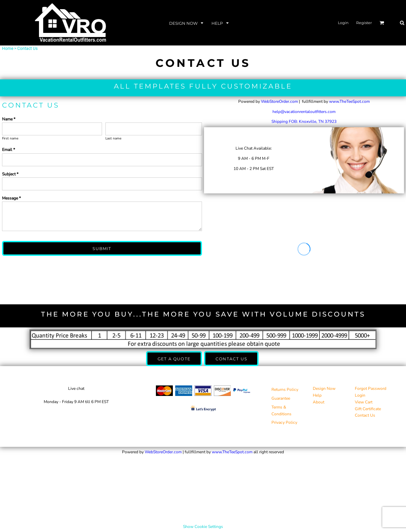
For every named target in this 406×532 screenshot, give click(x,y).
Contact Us (365, 415)
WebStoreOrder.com (279, 101)
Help (317, 395)
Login (343, 23)
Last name (113, 138)
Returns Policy (285, 389)
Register (364, 23)
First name (10, 138)
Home (8, 49)
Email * (8, 150)
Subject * (10, 174)
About (319, 402)
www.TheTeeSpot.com (349, 101)
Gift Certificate (368, 409)
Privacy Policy (284, 422)
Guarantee (281, 398)
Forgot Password (371, 388)
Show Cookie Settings (203, 527)
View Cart (364, 402)
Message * (11, 198)
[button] (187, 23)
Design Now (324, 388)
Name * (9, 119)
